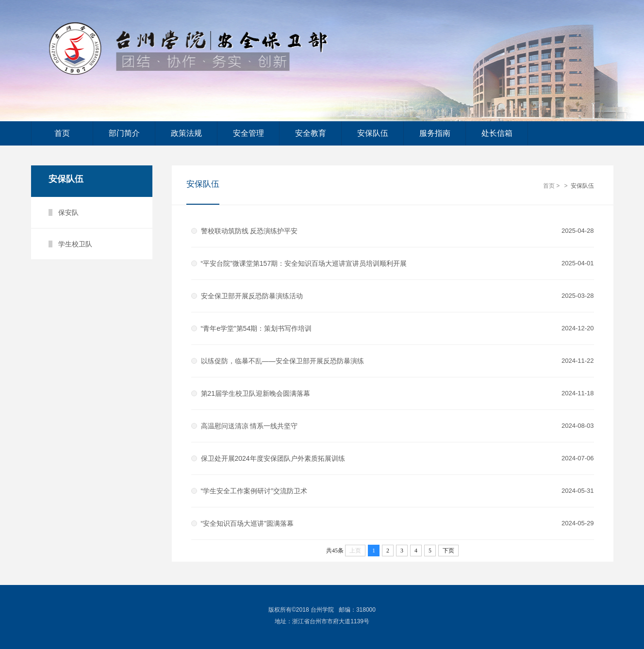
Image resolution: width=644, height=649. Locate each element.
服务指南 (435, 133)
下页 (448, 551)
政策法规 (186, 133)
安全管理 (248, 133)
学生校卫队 (75, 244)
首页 (62, 133)
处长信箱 (497, 133)
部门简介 (124, 133)
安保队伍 (373, 133)
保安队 (68, 212)
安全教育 (311, 133)
